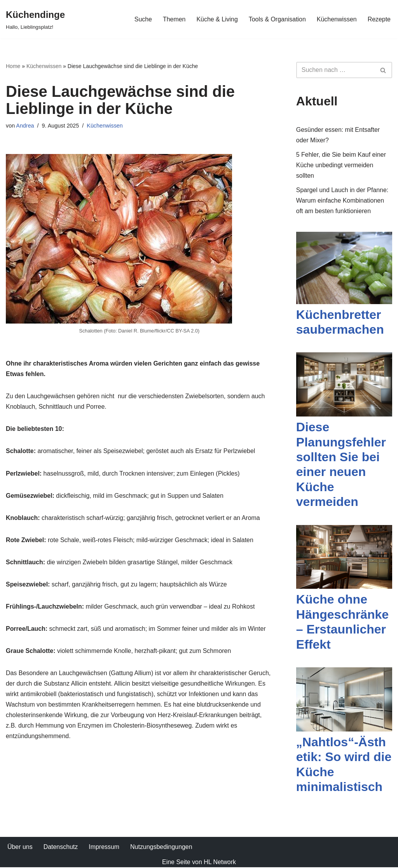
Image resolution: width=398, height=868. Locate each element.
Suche (142, 19)
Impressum (104, 848)
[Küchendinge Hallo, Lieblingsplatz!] (35, 19)
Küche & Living (217, 19)
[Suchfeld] (335, 70)
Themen (174, 19)
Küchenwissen (336, 19)
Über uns (20, 848)
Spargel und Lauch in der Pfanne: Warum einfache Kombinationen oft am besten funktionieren (342, 201)
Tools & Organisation (277, 19)
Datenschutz (61, 848)
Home (13, 66)
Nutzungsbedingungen (162, 848)
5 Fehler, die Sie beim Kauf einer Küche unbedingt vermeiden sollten (341, 165)
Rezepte (379, 19)
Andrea (25, 126)
